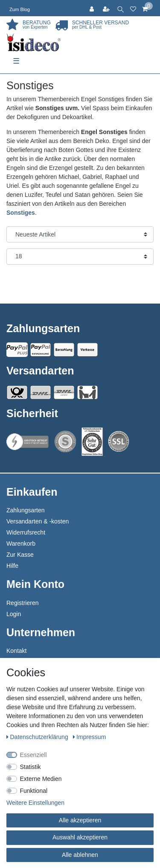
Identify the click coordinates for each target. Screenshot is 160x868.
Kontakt (16, 651)
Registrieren (22, 603)
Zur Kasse (20, 555)
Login (14, 614)
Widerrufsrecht (26, 532)
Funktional (34, 791)
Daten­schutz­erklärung (38, 737)
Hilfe (12, 566)
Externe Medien (41, 779)
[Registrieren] (107, 8)
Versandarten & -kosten (38, 521)
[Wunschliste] (133, 8)
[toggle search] (121, 8)
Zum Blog (20, 9)
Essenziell (33, 755)
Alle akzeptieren (80, 820)
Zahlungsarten (26, 510)
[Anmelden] (93, 8)
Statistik (31, 767)
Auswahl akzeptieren (80, 837)
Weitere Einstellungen (35, 803)
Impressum (90, 737)
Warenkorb (21, 544)
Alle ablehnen (80, 855)
